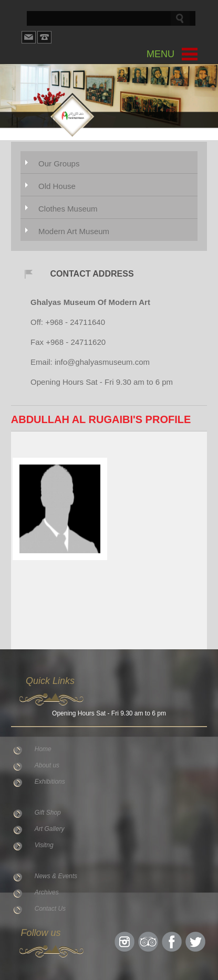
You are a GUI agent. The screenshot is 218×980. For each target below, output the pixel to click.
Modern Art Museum (74, 231)
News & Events (56, 876)
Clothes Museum (68, 209)
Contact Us (50, 909)
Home (43, 749)
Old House (57, 186)
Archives (47, 892)
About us (47, 765)
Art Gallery (50, 829)
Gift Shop (48, 813)
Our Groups (59, 164)
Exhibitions (50, 782)
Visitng (44, 845)
